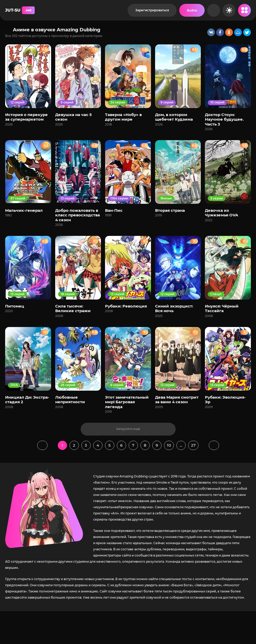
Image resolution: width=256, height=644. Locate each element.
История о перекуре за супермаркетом (26, 117)
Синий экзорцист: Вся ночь (174, 308)
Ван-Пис (114, 210)
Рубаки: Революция (126, 306)
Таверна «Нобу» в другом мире (123, 117)
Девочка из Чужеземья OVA (221, 213)
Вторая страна (170, 210)
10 (169, 445)
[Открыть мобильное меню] (244, 10)
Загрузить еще (128, 429)
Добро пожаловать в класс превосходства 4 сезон (78, 215)
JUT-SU (20, 10)
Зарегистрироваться (152, 10)
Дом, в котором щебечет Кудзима (174, 117)
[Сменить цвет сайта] (229, 10)
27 (193, 445)
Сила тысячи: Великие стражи (73, 308)
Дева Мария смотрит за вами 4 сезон (177, 400)
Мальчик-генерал (24, 210)
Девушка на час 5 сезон (73, 117)
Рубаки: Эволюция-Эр (225, 400)
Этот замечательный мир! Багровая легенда (127, 402)
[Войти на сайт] (192, 10)
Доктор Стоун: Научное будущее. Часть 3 (224, 119)
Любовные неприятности (70, 400)
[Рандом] (214, 10)
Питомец (15, 306)
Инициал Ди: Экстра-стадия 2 (27, 400)
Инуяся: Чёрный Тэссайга (222, 308)
